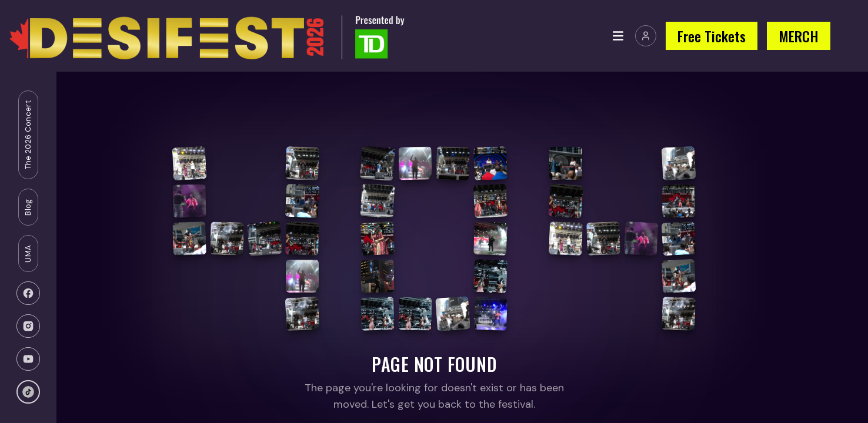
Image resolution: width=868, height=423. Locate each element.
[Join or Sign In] (646, 36)
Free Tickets (712, 36)
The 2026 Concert (28, 135)
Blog (28, 207)
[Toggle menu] (618, 36)
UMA (28, 254)
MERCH (799, 36)
